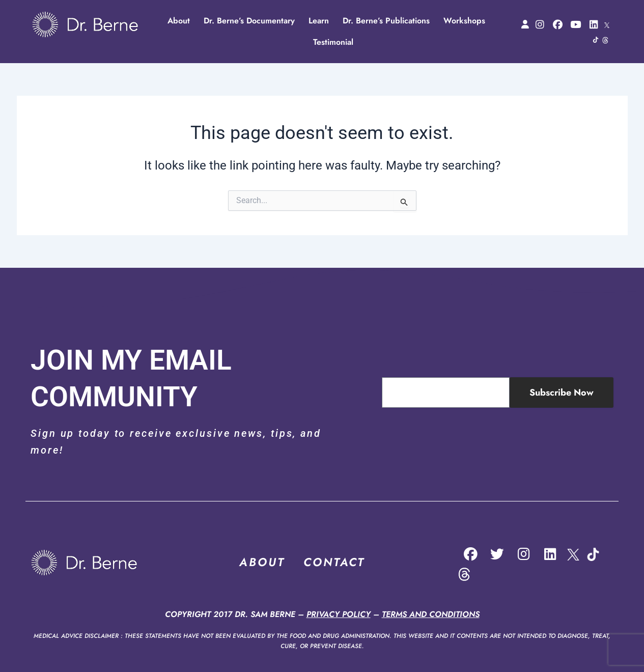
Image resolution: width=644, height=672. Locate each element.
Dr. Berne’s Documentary (249, 21)
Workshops (464, 21)
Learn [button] (319, 21)
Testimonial (333, 42)
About (179, 21)
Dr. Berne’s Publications (386, 21)
